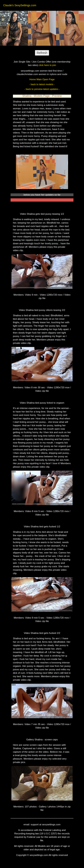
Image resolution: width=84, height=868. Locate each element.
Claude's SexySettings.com (20, 5)
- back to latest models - (42, 84)
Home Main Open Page (42, 79)
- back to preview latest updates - (42, 89)
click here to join (47, 65)
